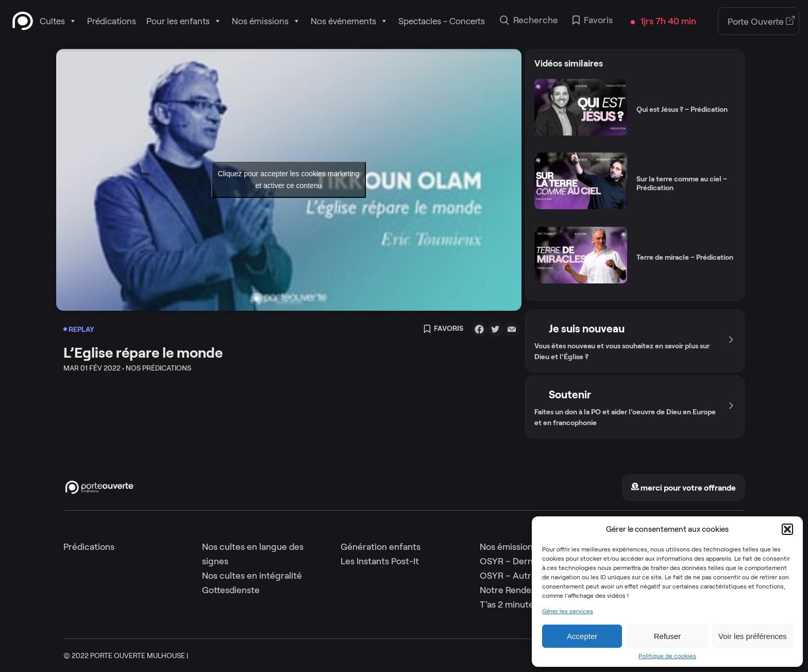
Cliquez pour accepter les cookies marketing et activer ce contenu (289, 180)
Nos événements (349, 21)
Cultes (58, 21)
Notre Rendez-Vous (519, 590)
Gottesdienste (231, 590)
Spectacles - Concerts (442, 21)
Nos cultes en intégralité (252, 576)
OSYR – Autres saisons (526, 576)
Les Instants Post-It (380, 561)
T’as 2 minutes (509, 604)
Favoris (593, 21)
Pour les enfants (184, 21)
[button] (787, 529)
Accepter (582, 636)
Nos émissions (266, 21)
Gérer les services (568, 611)
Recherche (529, 21)
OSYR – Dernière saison (528, 561)
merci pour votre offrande (683, 488)
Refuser (668, 636)
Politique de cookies (667, 656)
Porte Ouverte (761, 22)
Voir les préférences (753, 636)
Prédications (112, 21)
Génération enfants (381, 547)
